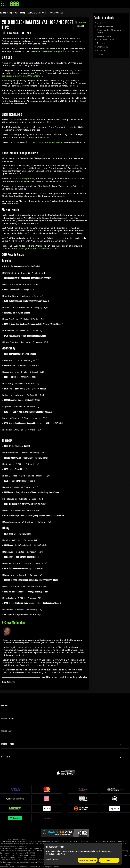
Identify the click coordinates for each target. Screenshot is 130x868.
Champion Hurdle (105, 26)
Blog (10, 12)
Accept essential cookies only (88, 860)
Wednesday (102, 47)
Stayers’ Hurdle (104, 36)
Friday (100, 54)
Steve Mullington (14, 33)
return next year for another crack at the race (36, 249)
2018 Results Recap (106, 40)
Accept (109, 860)
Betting (3, 12)
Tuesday (101, 43)
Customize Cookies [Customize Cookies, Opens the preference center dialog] (52, 859)
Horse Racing (20, 12)
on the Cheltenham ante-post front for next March (58, 51)
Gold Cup (101, 23)
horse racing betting (25, 179)
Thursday (101, 50)
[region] (83, 854)
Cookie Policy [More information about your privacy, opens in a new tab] (60, 854)
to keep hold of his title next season (46, 143)
